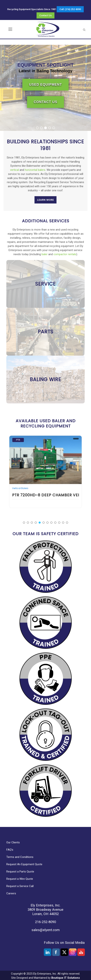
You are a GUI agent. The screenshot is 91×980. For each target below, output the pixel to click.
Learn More (45, 200)
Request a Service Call (20, 886)
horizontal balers (35, 170)
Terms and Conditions (20, 857)
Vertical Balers (20, 488)
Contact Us (45, 15)
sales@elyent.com (46, 930)
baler (45, 254)
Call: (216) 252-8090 (70, 9)
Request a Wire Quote (20, 879)
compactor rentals (65, 254)
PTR (18, 440)
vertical (14, 170)
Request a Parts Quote (20, 872)
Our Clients (13, 842)
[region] (45, 88)
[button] (37, 128)
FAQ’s (10, 850)
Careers (11, 893)
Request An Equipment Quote (24, 864)
